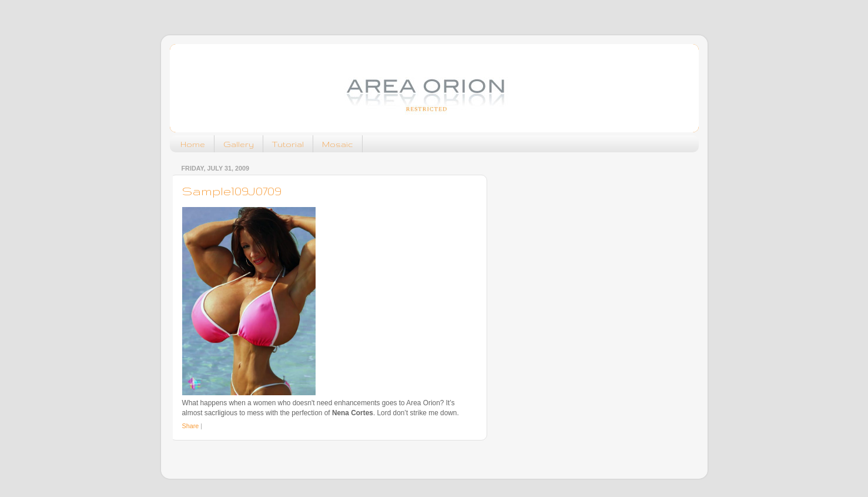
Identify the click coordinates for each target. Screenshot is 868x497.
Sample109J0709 (232, 191)
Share (191, 426)
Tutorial (288, 144)
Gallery (239, 144)
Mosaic (338, 144)
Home (193, 144)
